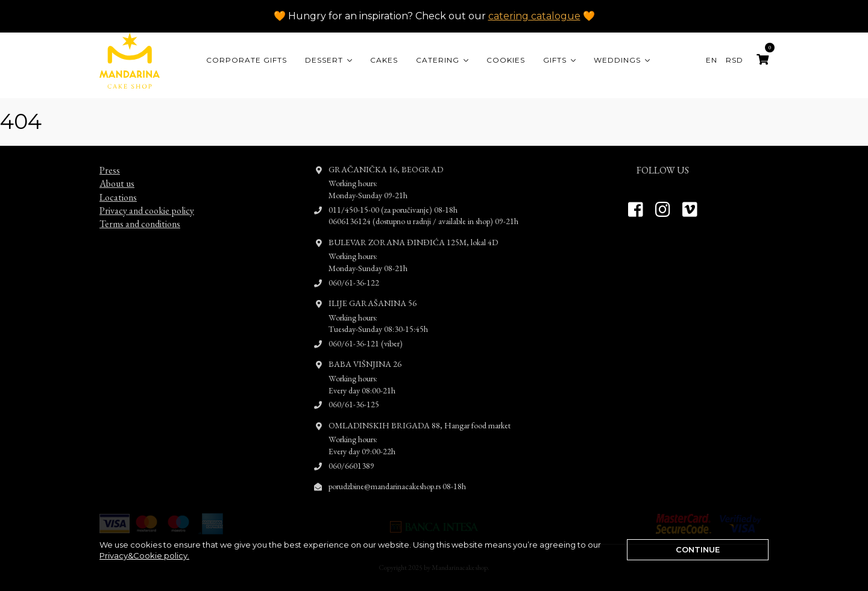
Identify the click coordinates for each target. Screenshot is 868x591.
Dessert (324, 60)
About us (117, 173)
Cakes (384, 60)
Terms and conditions (140, 213)
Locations (118, 186)
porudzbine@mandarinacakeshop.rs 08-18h (397, 475)
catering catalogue (534, 16)
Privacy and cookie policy (147, 200)
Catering (438, 60)
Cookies (506, 60)
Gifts (555, 60)
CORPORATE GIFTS (247, 60)
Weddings (617, 60)
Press (110, 159)
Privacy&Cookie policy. (144, 555)
